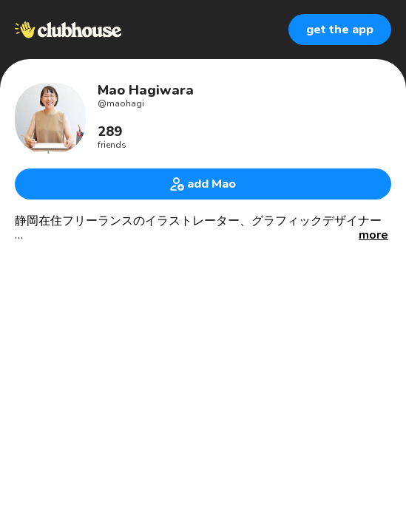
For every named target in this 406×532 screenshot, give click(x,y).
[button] (373, 235)
